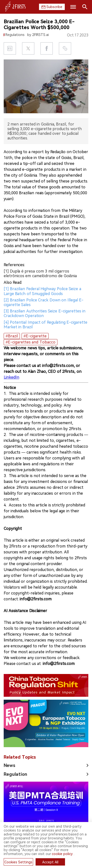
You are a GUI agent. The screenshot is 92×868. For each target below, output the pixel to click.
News (9, 718)
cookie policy (62, 854)
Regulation (15, 727)
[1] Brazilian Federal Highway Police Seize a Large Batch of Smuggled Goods (42, 291)
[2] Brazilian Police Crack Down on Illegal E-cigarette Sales (44, 302)
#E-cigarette (35, 336)
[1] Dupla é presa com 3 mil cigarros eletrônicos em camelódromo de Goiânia (40, 274)
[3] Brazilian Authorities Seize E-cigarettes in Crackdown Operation (45, 313)
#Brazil (12, 336)
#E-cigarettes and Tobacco (31, 342)
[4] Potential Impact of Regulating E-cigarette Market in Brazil (46, 325)
